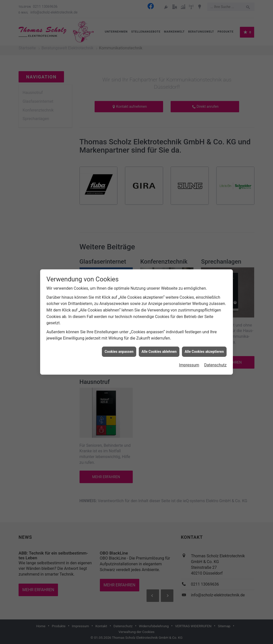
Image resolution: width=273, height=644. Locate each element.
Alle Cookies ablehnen (159, 350)
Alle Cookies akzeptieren (204, 350)
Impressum (189, 363)
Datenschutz (215, 363)
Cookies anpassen (119, 350)
